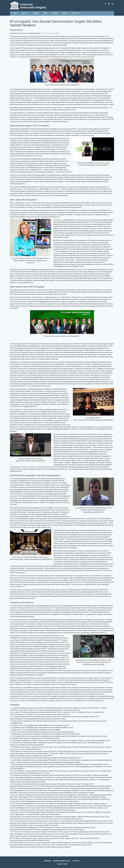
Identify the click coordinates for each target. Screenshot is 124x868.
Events (45, 13)
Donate (65, 13)
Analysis (36, 13)
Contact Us (75, 13)
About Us (25, 13)
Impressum (47, 861)
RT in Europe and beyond (50, 33)
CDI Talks (55, 13)
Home (15, 13)
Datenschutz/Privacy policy (62, 861)
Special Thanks (62, 864)
